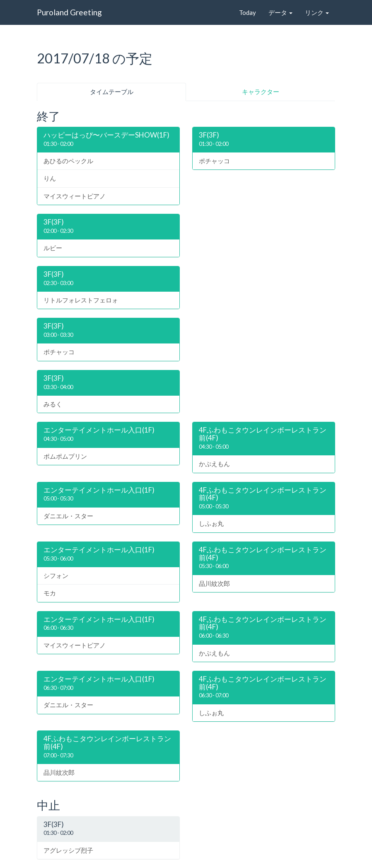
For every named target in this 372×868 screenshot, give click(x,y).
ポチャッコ (214, 161)
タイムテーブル (112, 92)
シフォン (56, 575)
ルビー (53, 248)
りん (50, 178)
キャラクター (261, 92)
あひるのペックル (68, 161)
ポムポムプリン (65, 456)
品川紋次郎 (214, 583)
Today (248, 12)
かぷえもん (214, 464)
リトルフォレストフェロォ (81, 300)
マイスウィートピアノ (75, 196)
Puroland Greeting (69, 12)
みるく (53, 404)
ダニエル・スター (68, 516)
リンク (317, 12)
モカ (50, 593)
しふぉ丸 (211, 523)
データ (280, 12)
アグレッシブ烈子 (68, 850)
